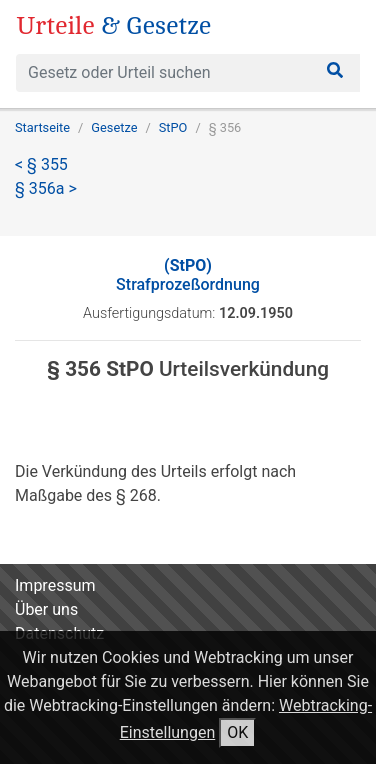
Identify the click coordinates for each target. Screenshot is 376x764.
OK (237, 732)
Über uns (46, 609)
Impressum (55, 585)
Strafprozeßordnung (188, 275)
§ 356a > (46, 188)
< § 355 (41, 164)
